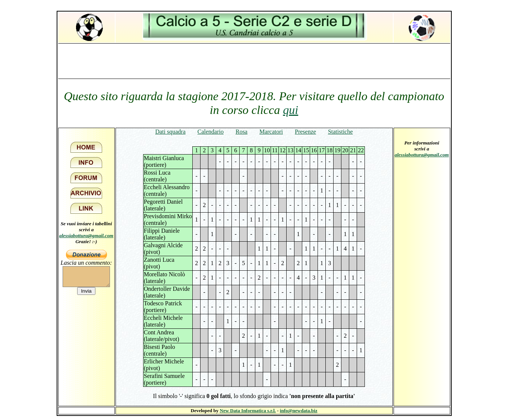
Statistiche (340, 132)
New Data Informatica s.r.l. (248, 411)
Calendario (211, 132)
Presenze (305, 132)
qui (291, 110)
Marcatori (271, 132)
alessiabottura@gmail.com (86, 236)
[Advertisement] (254, 61)
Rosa (242, 132)
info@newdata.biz (299, 411)
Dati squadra (170, 132)
